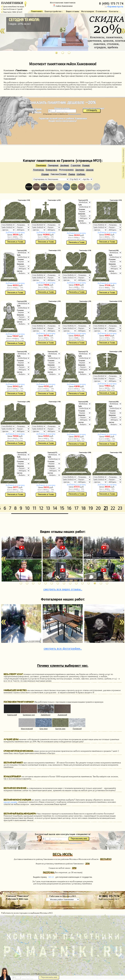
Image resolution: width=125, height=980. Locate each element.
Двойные (64, 165)
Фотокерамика (66, 170)
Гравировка (51, 170)
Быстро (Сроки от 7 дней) (12, 9)
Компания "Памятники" (18, 896)
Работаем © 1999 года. (17, 899)
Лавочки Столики (58, 174)
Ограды (45, 174)
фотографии (63, 648)
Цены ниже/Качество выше (13, 7)
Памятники (41, 165)
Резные (86, 165)
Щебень (81, 174)
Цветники (80, 170)
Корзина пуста (114, 7)
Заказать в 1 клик (15, 242)
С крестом (76, 165)
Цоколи (90, 170)
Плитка (72, 174)
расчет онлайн (10, 802)
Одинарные (53, 165)
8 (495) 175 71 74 (112, 3)
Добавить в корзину (15, 233)
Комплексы (38, 170)
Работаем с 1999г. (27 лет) (12, 12)
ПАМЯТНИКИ (12, 3)
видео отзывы (63, 589)
